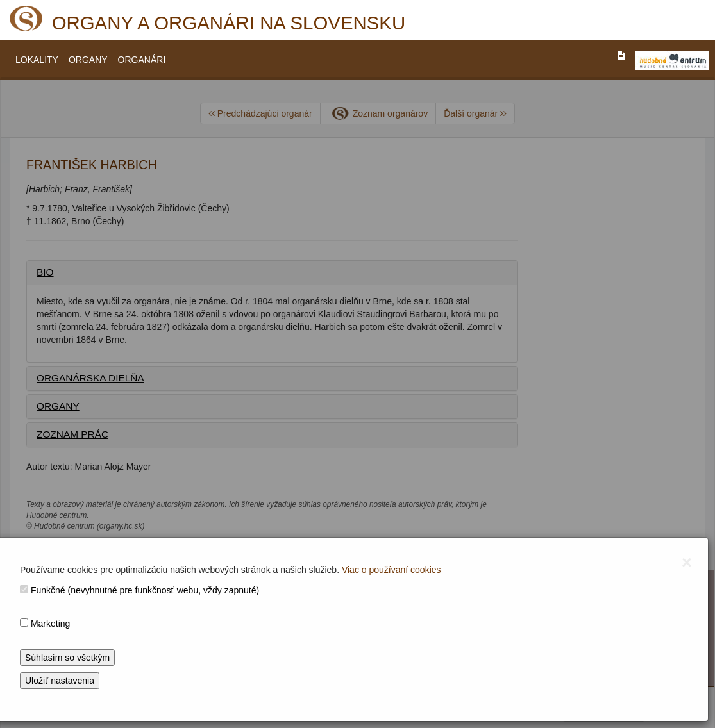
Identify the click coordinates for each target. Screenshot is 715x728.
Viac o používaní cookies (391, 570)
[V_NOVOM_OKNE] (672, 61)
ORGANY (88, 60)
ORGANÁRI (142, 60)
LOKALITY (37, 60)
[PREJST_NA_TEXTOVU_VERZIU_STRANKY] (621, 56)
